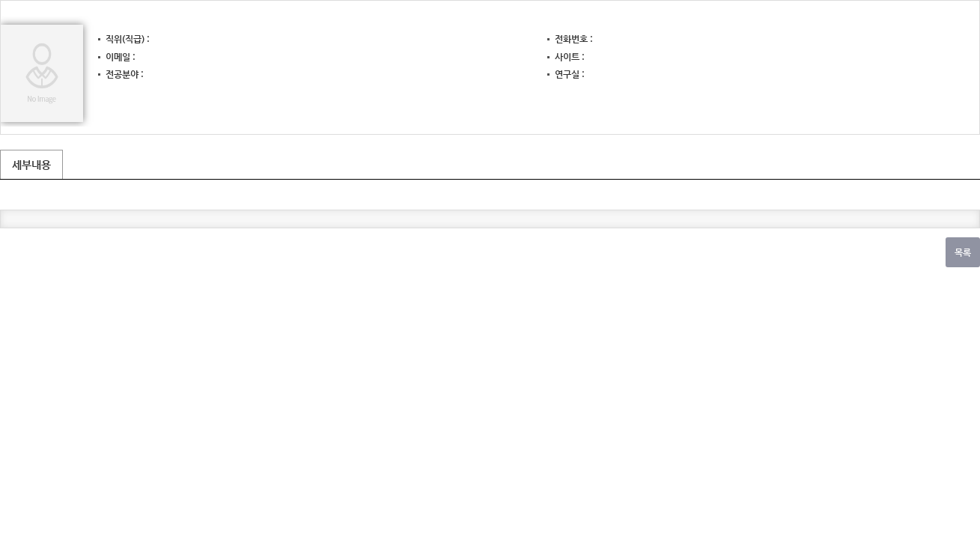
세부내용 (31, 165)
